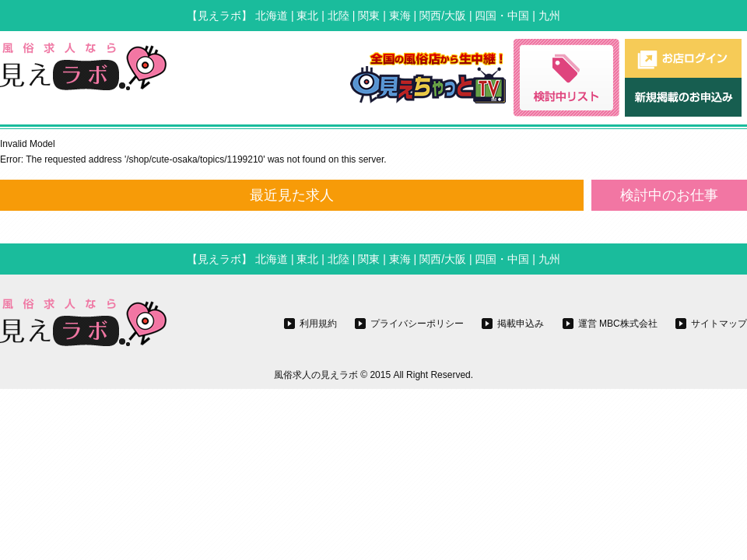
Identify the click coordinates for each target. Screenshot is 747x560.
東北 (307, 16)
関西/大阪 (443, 16)
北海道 (272, 16)
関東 (369, 16)
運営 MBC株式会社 (618, 324)
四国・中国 (502, 16)
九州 (549, 16)
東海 (400, 16)
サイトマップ (719, 324)
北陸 (338, 16)
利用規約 (318, 324)
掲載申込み (521, 324)
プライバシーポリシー (417, 324)
